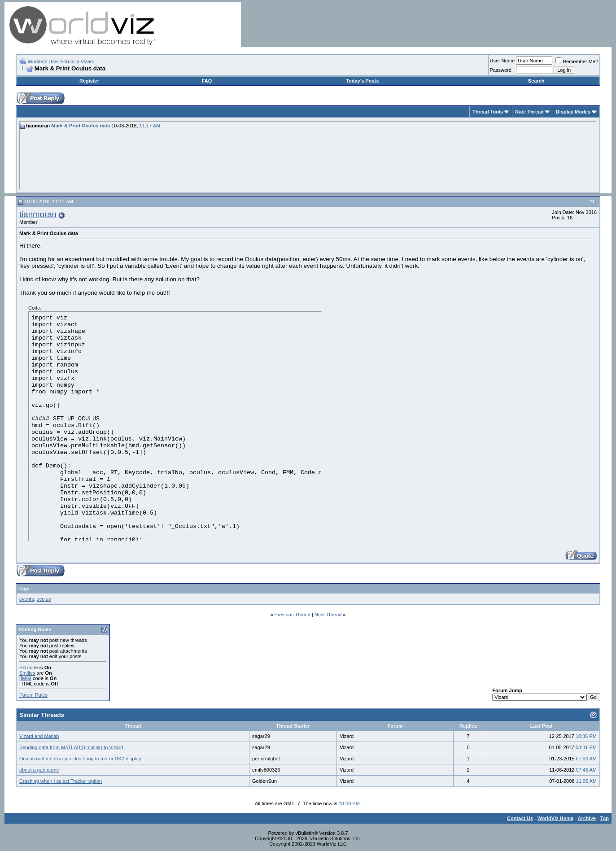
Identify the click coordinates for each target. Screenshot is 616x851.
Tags (24, 589)
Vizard (88, 61)
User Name (502, 61)
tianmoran (38, 214)
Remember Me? (577, 61)
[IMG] (25, 678)
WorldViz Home (555, 818)
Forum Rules (33, 695)
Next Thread (328, 615)
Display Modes (573, 112)
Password (501, 70)
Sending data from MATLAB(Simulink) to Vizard (71, 747)
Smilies (27, 673)
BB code (29, 668)
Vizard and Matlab (39, 736)
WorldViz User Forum (51, 61)
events (26, 599)
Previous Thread (293, 615)
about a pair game (39, 770)
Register (89, 81)
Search (536, 81)
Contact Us (520, 818)
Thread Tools (488, 112)
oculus (44, 599)
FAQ (207, 81)
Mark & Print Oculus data (81, 126)
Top (605, 818)
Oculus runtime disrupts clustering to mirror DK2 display (80, 759)
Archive (587, 818)
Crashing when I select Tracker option (61, 781)
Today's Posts (362, 81)
